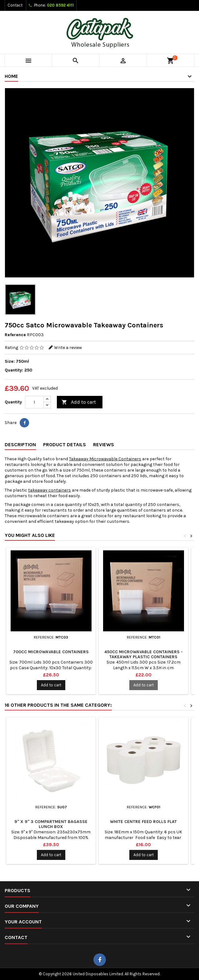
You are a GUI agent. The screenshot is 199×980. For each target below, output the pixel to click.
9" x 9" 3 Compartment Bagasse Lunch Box (51, 824)
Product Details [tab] (65, 445)
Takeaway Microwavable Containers (105, 459)
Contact (15, 5)
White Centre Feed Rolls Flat (143, 822)
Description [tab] (20, 445)
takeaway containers (50, 490)
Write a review (68, 348)
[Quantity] (34, 402)
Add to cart (79, 402)
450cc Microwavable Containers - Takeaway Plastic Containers (144, 654)
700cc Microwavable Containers (51, 652)
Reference (15, 335)
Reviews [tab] (104, 445)
